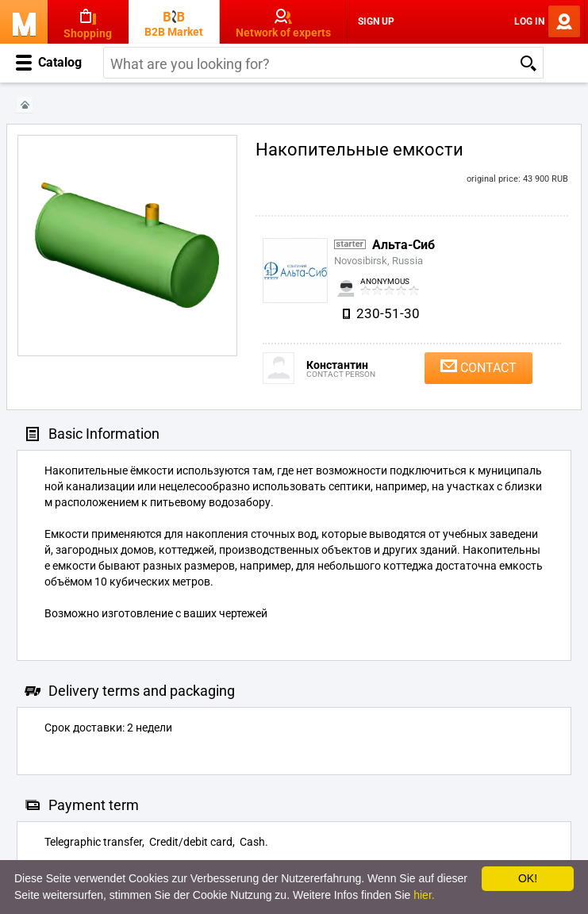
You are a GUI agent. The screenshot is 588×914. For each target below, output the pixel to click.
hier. (424, 895)
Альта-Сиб (404, 245)
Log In (529, 21)
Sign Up (376, 21)
